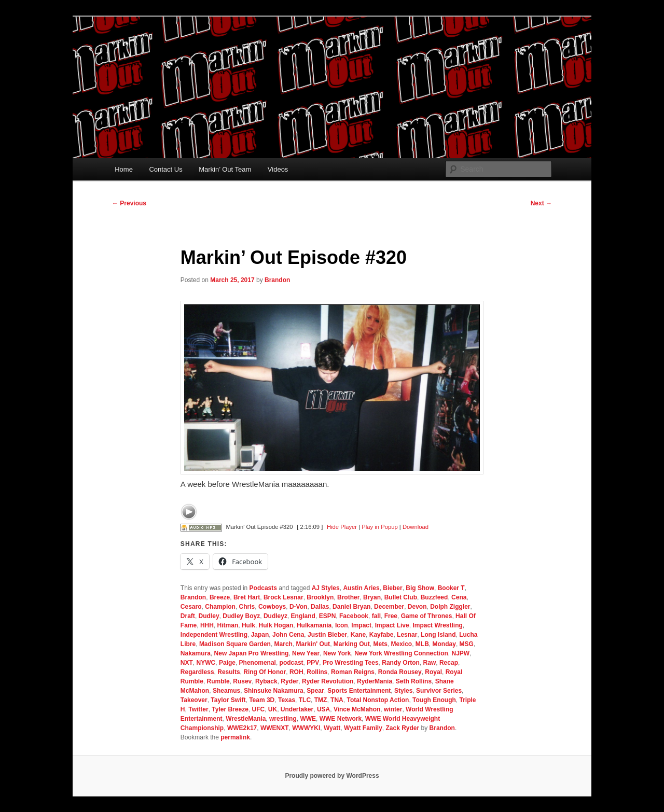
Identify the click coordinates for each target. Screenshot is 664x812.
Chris (247, 607)
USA (323, 709)
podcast (292, 663)
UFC (258, 709)
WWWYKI (306, 728)
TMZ (321, 700)
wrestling (283, 719)
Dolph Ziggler (450, 607)
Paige (227, 663)
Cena (459, 597)
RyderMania (375, 681)
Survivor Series (439, 691)
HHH (207, 625)
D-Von (298, 607)
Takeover (194, 700)
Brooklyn (320, 597)
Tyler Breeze (230, 709)
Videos (278, 169)
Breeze (220, 597)
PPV (313, 663)
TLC (305, 700)
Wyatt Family (363, 728)
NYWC (206, 663)
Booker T (451, 588)
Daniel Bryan (351, 607)
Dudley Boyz (241, 616)
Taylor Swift (228, 700)
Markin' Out (313, 644)
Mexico (402, 644)
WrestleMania (246, 719)
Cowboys (272, 607)
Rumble (218, 681)
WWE (308, 719)
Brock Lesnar (283, 597)
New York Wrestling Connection (401, 653)
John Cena (288, 635)
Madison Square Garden (235, 644)
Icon (342, 625)
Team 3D (262, 700)
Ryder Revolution (328, 681)
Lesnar (407, 635)
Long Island (438, 635)
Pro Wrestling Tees (351, 663)
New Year (306, 653)
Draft (188, 616)
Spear (315, 691)
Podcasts (263, 588)
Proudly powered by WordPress (332, 776)
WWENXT (275, 728)
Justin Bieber (327, 635)
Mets (380, 644)
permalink (235, 737)
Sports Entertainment (359, 691)
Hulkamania (314, 625)
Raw (430, 663)
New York (337, 653)
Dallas (320, 607)
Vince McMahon (357, 709)
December (389, 607)
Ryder (289, 681)
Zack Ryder (403, 728)
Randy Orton (401, 663)
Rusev (242, 681)
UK (273, 709)
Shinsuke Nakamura (274, 691)
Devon (417, 607)
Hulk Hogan (276, 625)
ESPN (328, 616)
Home (124, 169)
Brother (348, 597)
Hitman (228, 625)
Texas (287, 700)
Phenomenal (258, 663)
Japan (260, 635)
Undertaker (297, 709)
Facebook (354, 616)
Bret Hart (247, 597)
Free (391, 616)
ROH (296, 672)
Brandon (277, 280)
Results (229, 672)
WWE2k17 (242, 728)
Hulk (248, 625)
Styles (403, 691)
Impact (361, 625)
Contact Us (165, 169)
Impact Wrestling (437, 625)
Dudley (209, 616)
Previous (129, 203)
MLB (422, 644)
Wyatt (332, 728)
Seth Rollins (414, 681)
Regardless (197, 672)
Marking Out (352, 644)
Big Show (420, 588)
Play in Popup (379, 527)
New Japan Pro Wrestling (252, 653)
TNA (337, 700)
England (303, 616)
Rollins (317, 672)
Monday (444, 644)
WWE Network (341, 719)
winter (393, 709)
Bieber (392, 588)
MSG (467, 644)
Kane (358, 635)
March (283, 644)
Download (416, 527)
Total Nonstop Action (378, 700)
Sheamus (226, 691)
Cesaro (191, 607)
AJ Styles (326, 588)
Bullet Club (401, 597)
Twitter (198, 709)
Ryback (266, 681)
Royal (433, 672)
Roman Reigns (353, 672)
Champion (220, 607)
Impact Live (392, 625)
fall (376, 616)
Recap (449, 663)
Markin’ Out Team (225, 169)
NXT (187, 663)
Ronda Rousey (400, 672)
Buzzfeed (434, 597)
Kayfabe (382, 635)
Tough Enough (434, 700)
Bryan (372, 597)
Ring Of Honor (265, 672)
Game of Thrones (427, 616)
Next (541, 203)
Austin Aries (361, 588)
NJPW (461, 653)
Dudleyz (275, 616)
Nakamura (196, 653)
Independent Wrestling (214, 635)
